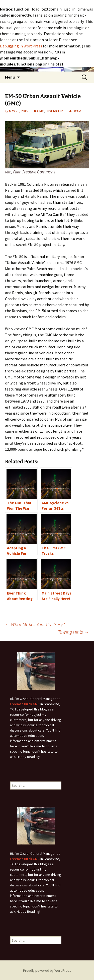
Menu (10, 76)
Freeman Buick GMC (25, 703)
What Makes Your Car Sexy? (35, 624)
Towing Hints (73, 631)
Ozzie (77, 110)
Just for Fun (55, 110)
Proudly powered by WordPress (47, 970)
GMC (40, 110)
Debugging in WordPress (21, 45)
